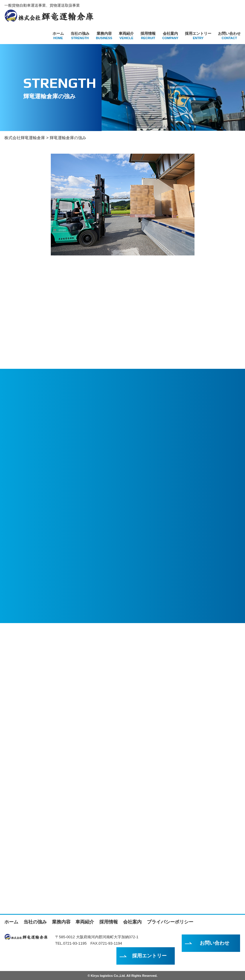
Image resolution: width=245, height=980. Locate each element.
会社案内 (170, 36)
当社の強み (80, 36)
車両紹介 (126, 36)
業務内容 (104, 36)
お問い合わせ (229, 36)
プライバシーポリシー (170, 922)
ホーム (58, 36)
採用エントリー (198, 36)
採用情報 (148, 36)
